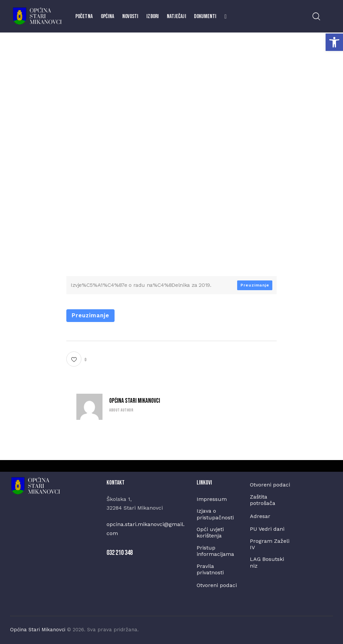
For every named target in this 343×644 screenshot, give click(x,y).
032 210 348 (120, 553)
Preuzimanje (255, 285)
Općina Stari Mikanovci (135, 401)
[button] (334, 42)
